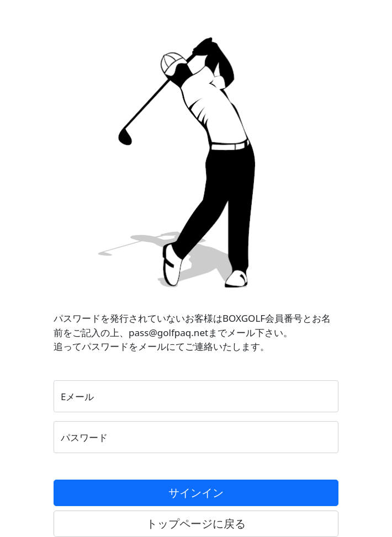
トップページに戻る (196, 523)
